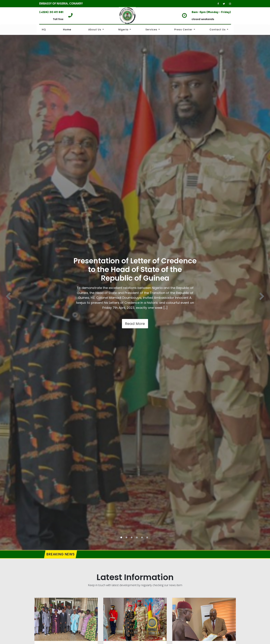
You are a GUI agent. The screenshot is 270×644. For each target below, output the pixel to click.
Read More (135, 324)
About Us (95, 30)
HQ (44, 30)
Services (151, 30)
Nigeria (123, 30)
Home (67, 30)
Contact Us (218, 30)
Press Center (183, 30)
